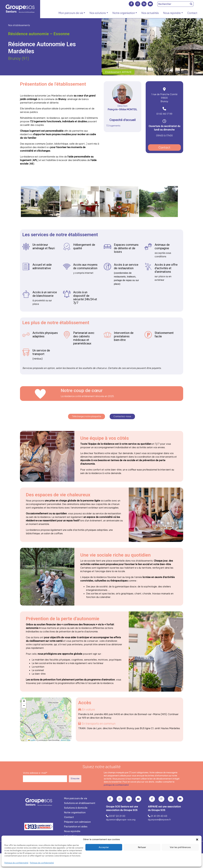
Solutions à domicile (76, 807)
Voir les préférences (180, 847)
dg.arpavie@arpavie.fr (160, 818)
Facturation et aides (76, 825)
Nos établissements (19, 25)
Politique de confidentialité (16, 863)
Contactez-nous (124, 415)
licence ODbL (66, 739)
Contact (192, 13)
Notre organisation (124, 13)
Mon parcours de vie (71, 13)
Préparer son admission (77, 821)
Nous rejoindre (172, 13)
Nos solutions (98, 13)
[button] (197, 839)
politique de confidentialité (117, 784)
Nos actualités (150, 13)
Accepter (104, 847)
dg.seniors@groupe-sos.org (121, 818)
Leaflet (32, 739)
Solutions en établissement (80, 802)
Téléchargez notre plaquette (86, 415)
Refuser (142, 847)
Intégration (70, 835)
